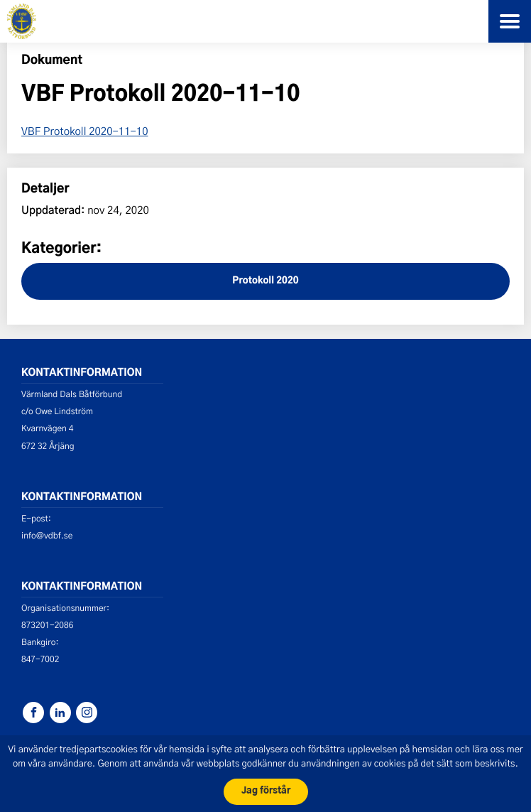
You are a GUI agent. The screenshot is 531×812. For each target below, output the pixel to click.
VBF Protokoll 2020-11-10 (85, 131)
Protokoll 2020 (265, 281)
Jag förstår (266, 791)
